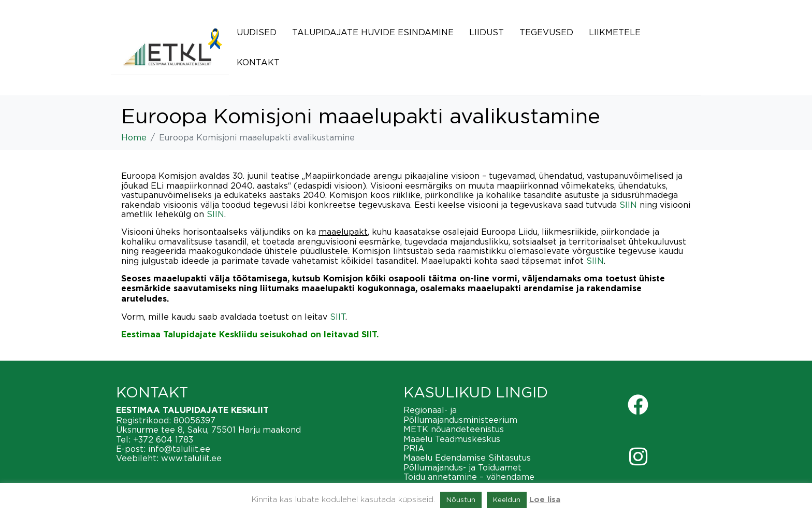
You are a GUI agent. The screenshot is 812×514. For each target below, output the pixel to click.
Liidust (487, 32)
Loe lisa (545, 500)
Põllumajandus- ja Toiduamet (462, 467)
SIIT (338, 317)
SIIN (628, 205)
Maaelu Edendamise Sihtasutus (467, 458)
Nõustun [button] (461, 499)
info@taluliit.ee (179, 449)
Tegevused (546, 32)
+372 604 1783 (163, 439)
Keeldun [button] (507, 499)
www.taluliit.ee (191, 458)
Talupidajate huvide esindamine (373, 32)
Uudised (257, 32)
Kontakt (258, 62)
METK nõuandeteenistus (454, 429)
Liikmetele (615, 32)
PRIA (414, 448)
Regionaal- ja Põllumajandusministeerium (460, 415)
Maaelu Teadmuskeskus (452, 439)
